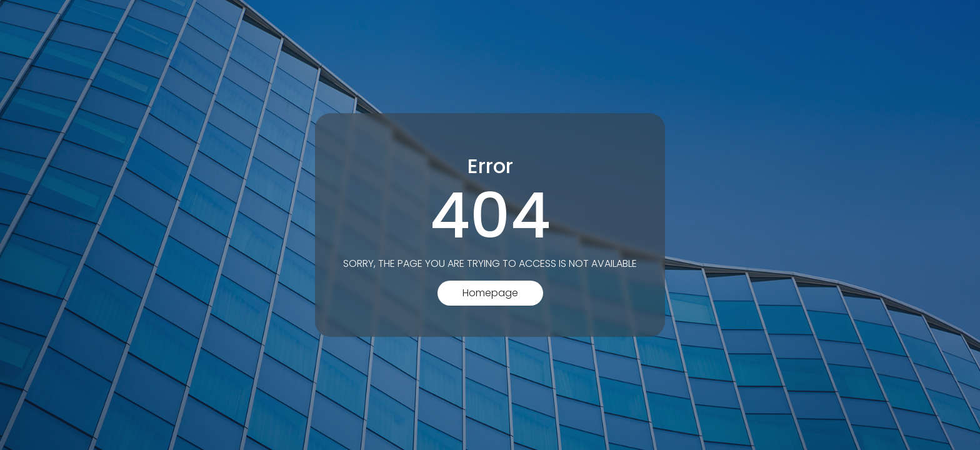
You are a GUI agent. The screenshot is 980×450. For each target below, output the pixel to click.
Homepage (490, 293)
